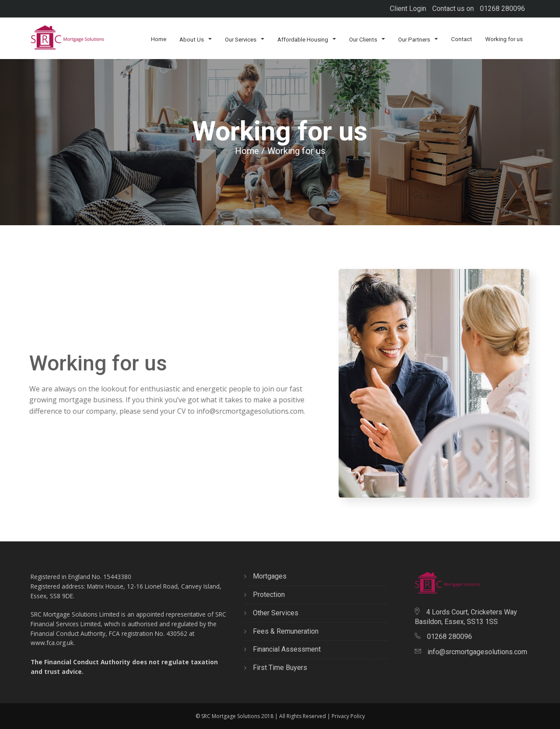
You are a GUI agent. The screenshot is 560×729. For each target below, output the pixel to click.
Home (159, 39)
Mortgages (265, 576)
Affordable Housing (307, 39)
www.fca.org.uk (52, 643)
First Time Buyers (276, 668)
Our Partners (418, 39)
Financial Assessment (282, 649)
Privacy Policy (348, 716)
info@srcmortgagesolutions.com (243, 411)
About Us (196, 39)
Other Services (271, 613)
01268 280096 (502, 9)
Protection (264, 595)
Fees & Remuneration (281, 631)
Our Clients (367, 39)
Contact (462, 39)
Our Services (245, 39)
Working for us (504, 39)
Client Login (408, 9)
